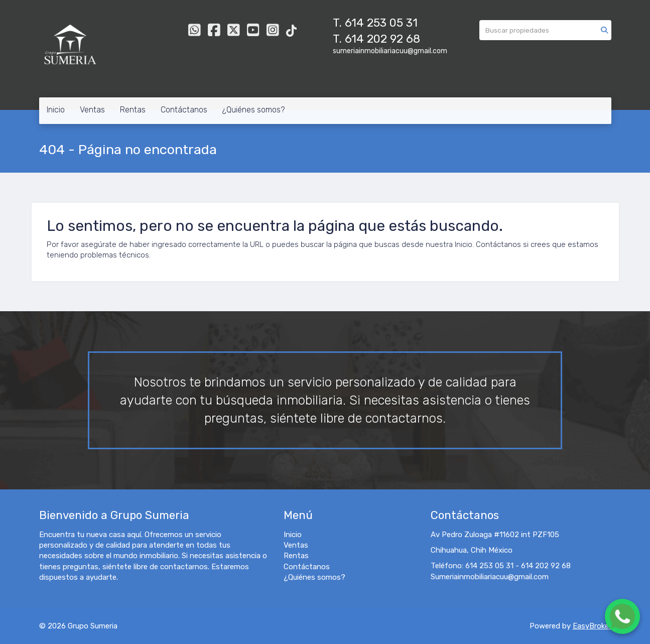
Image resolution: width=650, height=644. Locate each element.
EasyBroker (592, 626)
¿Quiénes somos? (253, 110)
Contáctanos (184, 110)
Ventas (92, 110)
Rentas (133, 110)
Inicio (56, 110)
